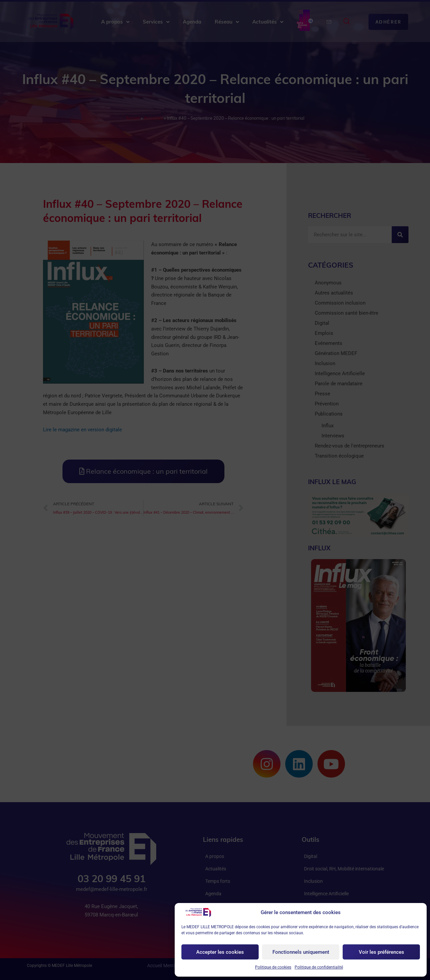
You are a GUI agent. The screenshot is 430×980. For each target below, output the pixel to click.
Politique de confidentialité (319, 967)
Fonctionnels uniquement (301, 952)
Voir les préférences (381, 952)
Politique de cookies (273, 967)
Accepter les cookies (220, 952)
